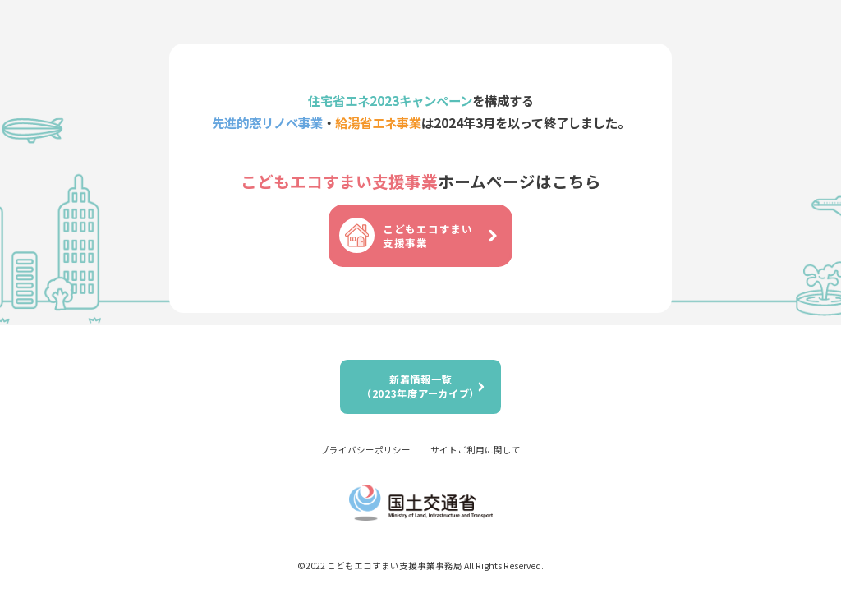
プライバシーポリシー (365, 450)
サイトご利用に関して (476, 450)
